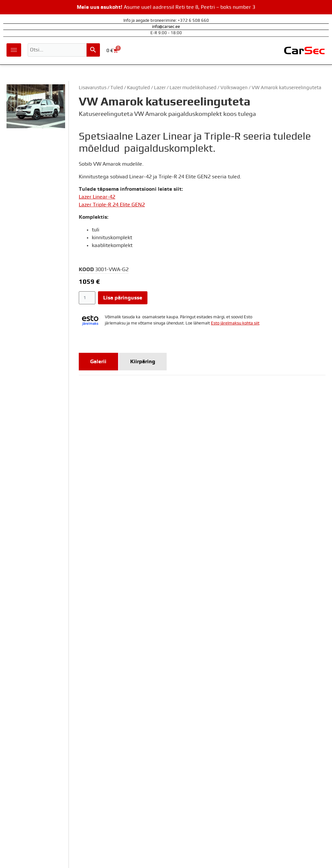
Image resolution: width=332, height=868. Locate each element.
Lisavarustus (93, 88)
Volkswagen (234, 88)
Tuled (117, 88)
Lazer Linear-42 (97, 197)
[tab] (98, 362)
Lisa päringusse (123, 298)
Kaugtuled (138, 88)
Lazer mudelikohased (193, 88)
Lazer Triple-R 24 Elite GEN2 (112, 205)
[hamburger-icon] (14, 50)
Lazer (160, 88)
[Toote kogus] (87, 298)
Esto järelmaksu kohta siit (235, 323)
